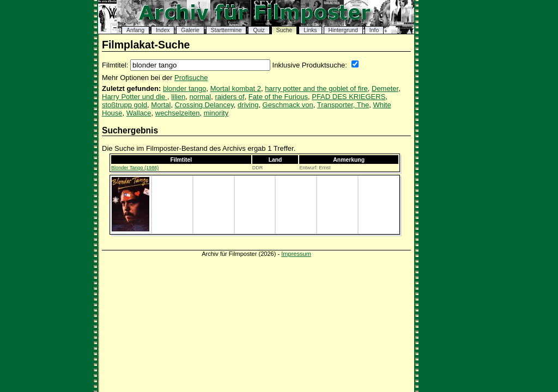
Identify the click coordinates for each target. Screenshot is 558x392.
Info (374, 30)
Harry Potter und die (135, 97)
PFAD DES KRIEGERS (348, 97)
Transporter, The (343, 105)
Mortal (161, 105)
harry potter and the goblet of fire (316, 88)
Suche (284, 30)
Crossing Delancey (204, 105)
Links (310, 30)
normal (200, 97)
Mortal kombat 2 (236, 88)
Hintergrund (343, 30)
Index (163, 30)
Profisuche (191, 78)
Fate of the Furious (278, 97)
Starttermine (226, 30)
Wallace (139, 113)
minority (216, 113)
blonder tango (185, 88)
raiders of (229, 97)
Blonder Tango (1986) (135, 168)
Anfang (135, 30)
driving (248, 105)
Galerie (190, 30)
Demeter (385, 88)
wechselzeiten (178, 113)
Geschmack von (288, 105)
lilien (178, 97)
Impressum (296, 254)
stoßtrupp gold (125, 105)
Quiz (259, 30)
